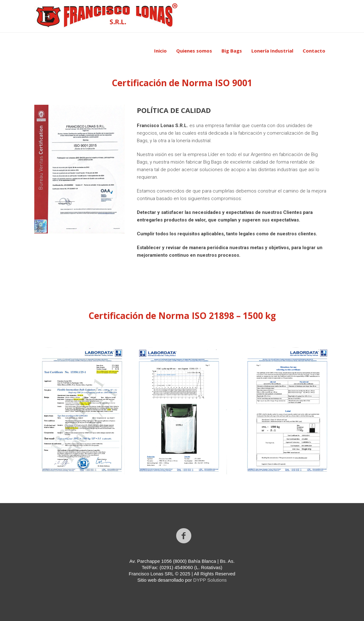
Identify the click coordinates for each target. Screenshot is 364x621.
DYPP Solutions (210, 580)
